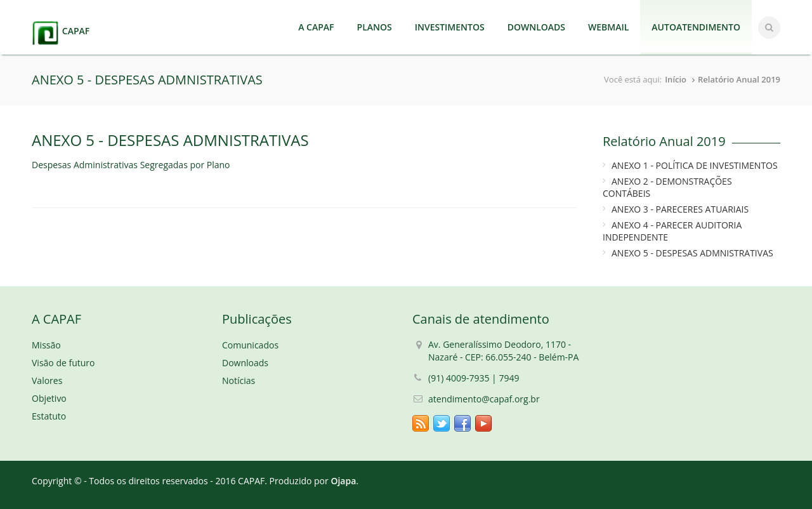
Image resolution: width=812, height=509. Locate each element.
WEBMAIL (608, 27)
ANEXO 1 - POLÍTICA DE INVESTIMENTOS (695, 165)
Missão (46, 345)
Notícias (239, 380)
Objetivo (49, 398)
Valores (47, 380)
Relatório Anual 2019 (739, 79)
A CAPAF (316, 27)
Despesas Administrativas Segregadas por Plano (131, 165)
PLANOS (375, 27)
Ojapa (343, 481)
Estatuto (49, 416)
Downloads (245, 363)
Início (676, 79)
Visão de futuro (63, 363)
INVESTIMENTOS (450, 27)
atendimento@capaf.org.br (484, 399)
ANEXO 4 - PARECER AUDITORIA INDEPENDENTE (672, 231)
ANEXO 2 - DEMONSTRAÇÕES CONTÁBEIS (667, 187)
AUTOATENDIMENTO (696, 27)
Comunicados (250, 345)
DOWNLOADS (536, 27)
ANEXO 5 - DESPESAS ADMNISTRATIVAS (692, 253)
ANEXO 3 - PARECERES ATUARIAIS (680, 209)
